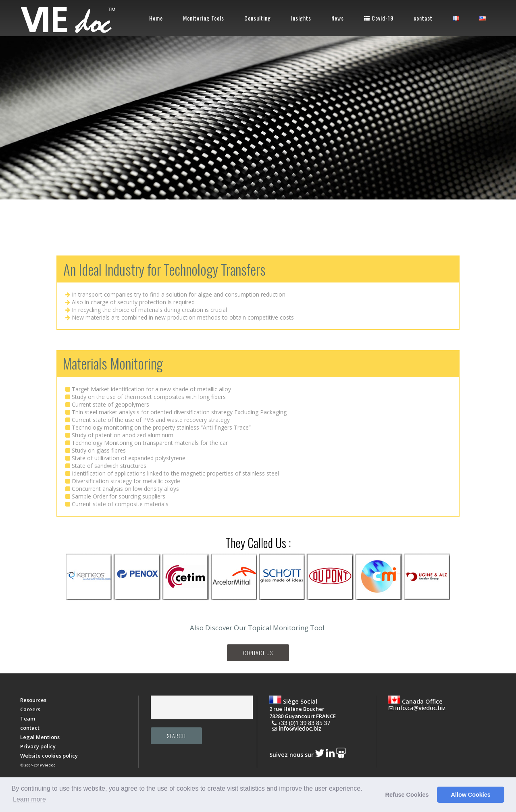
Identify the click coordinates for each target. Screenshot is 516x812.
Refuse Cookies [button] (407, 795)
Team (28, 719)
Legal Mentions (40, 737)
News (338, 18)
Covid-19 (379, 18)
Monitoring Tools (204, 18)
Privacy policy (38, 746)
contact (423, 18)
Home (156, 18)
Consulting (258, 18)
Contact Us (258, 653)
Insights (301, 18)
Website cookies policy (49, 756)
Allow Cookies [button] (471, 795)
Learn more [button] (29, 799)
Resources (33, 700)
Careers (30, 709)
